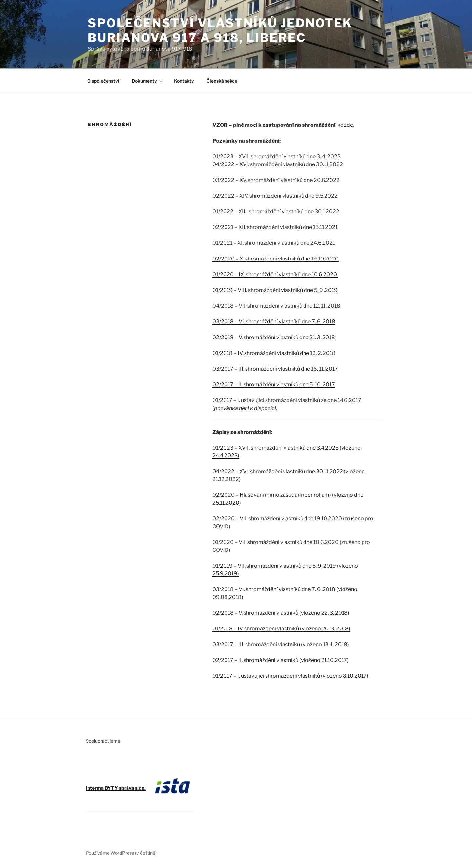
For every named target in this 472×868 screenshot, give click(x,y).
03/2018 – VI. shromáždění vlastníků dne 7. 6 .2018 (274, 322)
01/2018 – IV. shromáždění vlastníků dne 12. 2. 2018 (274, 353)
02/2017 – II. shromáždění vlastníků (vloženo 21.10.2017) (281, 660)
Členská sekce (222, 81)
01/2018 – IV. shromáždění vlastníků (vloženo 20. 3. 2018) (281, 629)
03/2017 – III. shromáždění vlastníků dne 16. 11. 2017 (275, 369)
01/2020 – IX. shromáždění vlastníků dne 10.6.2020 (275, 274)
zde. (349, 125)
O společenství (103, 81)
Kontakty (184, 81)
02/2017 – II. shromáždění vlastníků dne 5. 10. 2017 (274, 385)
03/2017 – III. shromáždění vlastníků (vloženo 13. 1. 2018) (281, 644)
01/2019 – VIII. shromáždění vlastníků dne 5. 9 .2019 (275, 290)
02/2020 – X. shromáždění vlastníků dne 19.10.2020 (275, 259)
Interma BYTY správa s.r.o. (116, 788)
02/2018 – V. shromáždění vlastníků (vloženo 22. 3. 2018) (281, 613)
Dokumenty (147, 81)
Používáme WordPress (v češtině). (122, 853)
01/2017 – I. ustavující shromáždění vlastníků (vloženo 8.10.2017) (290, 676)
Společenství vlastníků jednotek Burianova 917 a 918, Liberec (220, 30)
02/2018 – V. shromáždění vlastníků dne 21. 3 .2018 (274, 337)
